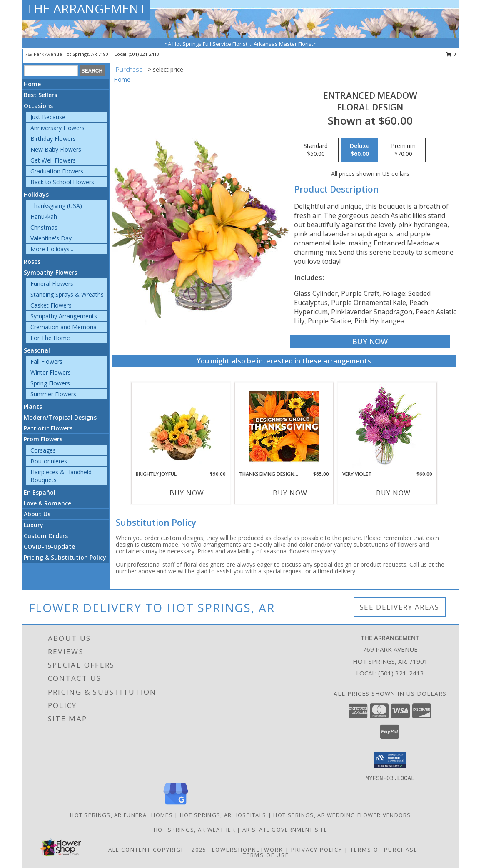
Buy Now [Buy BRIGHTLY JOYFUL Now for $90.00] (187, 493)
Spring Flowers (50, 383)
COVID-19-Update (49, 547)
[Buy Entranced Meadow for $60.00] (370, 342)
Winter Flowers (51, 372)
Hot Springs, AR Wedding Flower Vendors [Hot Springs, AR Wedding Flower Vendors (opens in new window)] (342, 815)
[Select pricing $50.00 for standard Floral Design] (316, 150)
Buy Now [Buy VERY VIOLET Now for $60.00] (393, 493)
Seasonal (37, 350)
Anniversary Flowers (57, 128)
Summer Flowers (53, 394)
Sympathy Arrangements (64, 316)
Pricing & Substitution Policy (65, 557)
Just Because (48, 117)
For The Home (50, 338)
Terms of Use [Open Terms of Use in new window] (266, 855)
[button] (390, 760)
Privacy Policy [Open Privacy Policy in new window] (317, 850)
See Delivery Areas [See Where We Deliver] (400, 607)
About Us (37, 514)
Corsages (43, 450)
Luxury (34, 525)
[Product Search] (51, 71)
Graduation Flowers (57, 171)
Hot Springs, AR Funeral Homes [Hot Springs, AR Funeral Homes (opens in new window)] (121, 815)
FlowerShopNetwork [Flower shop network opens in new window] (246, 850)
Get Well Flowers (53, 160)
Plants (33, 406)
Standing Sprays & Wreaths (67, 294)
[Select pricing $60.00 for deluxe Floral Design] (360, 150)
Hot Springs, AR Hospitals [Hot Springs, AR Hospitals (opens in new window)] (223, 815)
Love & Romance (47, 503)
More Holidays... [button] (52, 249)
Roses (32, 261)
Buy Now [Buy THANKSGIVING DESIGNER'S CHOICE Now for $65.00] (290, 493)
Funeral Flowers (52, 284)
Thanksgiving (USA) (56, 206)
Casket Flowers (51, 305)
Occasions (38, 106)
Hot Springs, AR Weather (194, 830)
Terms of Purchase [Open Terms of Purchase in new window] (384, 850)
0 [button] (451, 54)
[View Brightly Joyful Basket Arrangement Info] (181, 426)
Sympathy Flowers (50, 272)
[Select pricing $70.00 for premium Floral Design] (403, 150)
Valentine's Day (51, 238)
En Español (40, 492)
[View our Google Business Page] (176, 805)
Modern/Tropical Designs (60, 417)
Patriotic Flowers (48, 428)
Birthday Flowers (53, 139)
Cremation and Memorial (64, 327)
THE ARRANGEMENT (86, 9)
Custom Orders (46, 536)
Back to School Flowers (62, 182)
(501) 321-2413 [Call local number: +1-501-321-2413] (144, 54)
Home (32, 84)
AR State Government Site (285, 830)
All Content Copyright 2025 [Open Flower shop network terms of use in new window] (157, 850)
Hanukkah (44, 216)
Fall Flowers (46, 361)
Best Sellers (40, 95)
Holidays (36, 194)
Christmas (44, 227)
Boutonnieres (49, 461)
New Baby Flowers (56, 149)
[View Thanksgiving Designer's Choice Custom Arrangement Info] (284, 426)
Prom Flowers (43, 439)
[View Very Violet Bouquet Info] (387, 426)
